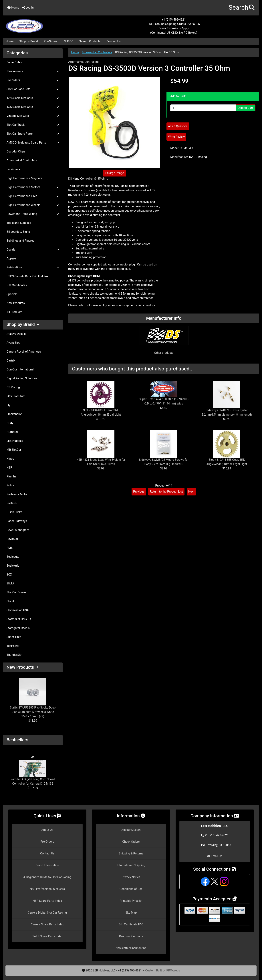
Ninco (10, 459)
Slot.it (10, 601)
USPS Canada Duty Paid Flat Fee (27, 276)
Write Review (176, 137)
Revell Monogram (18, 530)
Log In (28, 8)
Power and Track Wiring (33, 214)
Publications (33, 267)
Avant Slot (13, 343)
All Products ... (16, 312)
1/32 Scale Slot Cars (33, 107)
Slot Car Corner (16, 592)
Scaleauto (13, 557)
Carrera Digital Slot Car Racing (47, 913)
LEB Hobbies (15, 441)
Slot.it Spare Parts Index (47, 936)
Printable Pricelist (131, 901)
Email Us (215, 856)
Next (191, 492)
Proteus (12, 503)
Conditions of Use (131, 889)
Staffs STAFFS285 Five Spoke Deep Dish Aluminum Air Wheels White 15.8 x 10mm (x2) (33, 698)
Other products (164, 353)
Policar (11, 485)
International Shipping (131, 865)
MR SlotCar (14, 450)
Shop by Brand (29, 41)
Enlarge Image (115, 173)
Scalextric (13, 566)
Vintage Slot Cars (33, 116)
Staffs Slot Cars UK (19, 619)
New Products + (23, 667)
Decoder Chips (16, 151)
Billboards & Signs (18, 232)
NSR (9, 468)
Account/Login (131, 830)
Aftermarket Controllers (97, 52)
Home (13, 8)
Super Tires (14, 637)
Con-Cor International (20, 369)
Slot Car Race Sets (33, 89)
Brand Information (47, 865)
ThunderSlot (14, 655)
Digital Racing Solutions (22, 378)
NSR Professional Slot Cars (47, 889)
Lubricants (13, 169)
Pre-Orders (51, 41)
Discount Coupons (131, 936)
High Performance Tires (33, 196)
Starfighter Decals (18, 628)
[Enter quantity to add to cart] (203, 108)
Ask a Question (178, 126)
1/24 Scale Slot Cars (33, 98)
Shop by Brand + (23, 324)
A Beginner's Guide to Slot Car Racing (47, 877)
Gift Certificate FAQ (131, 924)
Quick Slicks (14, 512)
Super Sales (14, 62)
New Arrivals (33, 71)
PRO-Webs (173, 970)
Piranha (11, 476)
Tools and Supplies (19, 223)
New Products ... (17, 303)
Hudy (10, 423)
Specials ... (14, 294)
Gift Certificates (17, 285)
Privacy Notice (131, 877)
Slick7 (10, 583)
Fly (8, 405)
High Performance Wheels (33, 205)
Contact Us (114, 41)
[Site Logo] (46, 24)
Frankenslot (14, 414)
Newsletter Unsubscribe (131, 948)
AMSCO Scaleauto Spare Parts (33, 143)
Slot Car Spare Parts (33, 134)
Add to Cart (246, 108)
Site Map (131, 913)
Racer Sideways (17, 521)
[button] (242, 8)
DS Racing (13, 387)
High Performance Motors (33, 187)
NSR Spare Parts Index (47, 901)
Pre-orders (33, 80)
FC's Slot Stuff (16, 396)
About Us (47, 830)
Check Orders (131, 842)
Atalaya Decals (16, 334)
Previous (139, 492)
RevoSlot (12, 539)
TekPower (13, 646)
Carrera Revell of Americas (24, 352)
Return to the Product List (166, 492)
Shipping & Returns (131, 853)
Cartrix (11, 361)
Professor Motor (17, 494)
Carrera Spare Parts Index (47, 924)
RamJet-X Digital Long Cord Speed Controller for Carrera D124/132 (33, 772)
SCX (9, 575)
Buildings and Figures (20, 241)
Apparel (12, 258)
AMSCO (68, 41)
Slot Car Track (33, 125)
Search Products (90, 41)
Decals (33, 250)
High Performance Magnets (24, 178)
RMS (10, 548)
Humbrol (12, 432)
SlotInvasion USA (18, 610)
